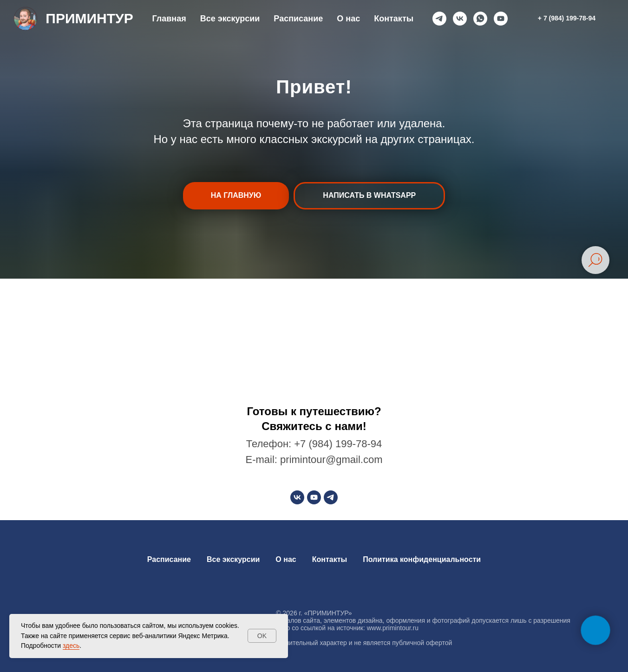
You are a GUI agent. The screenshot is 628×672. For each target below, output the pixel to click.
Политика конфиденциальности (422, 559)
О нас (348, 19)
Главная (169, 19)
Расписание (298, 19)
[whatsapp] (480, 19)
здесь (71, 646)
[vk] (460, 19)
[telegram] (439, 19)
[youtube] (501, 19)
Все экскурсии (230, 19)
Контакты (394, 19)
